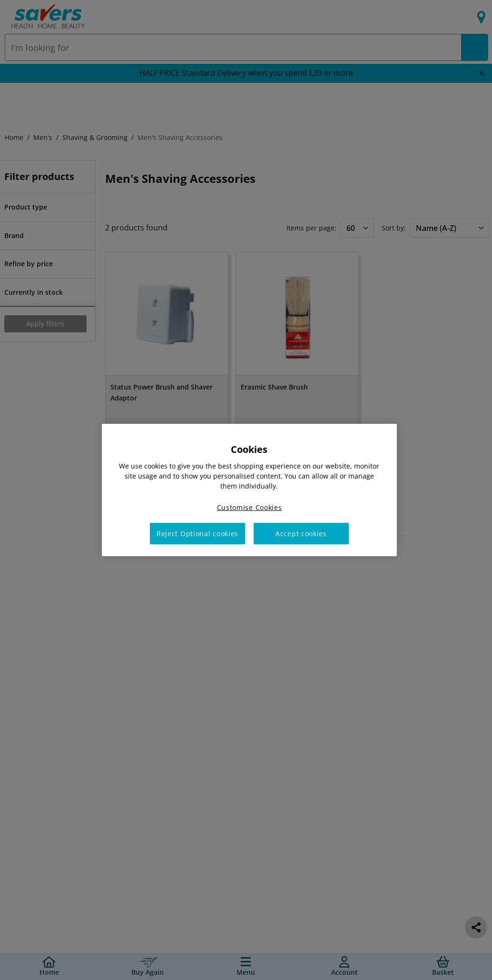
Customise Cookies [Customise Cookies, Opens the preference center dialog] (250, 507)
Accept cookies (301, 534)
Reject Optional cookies (197, 534)
